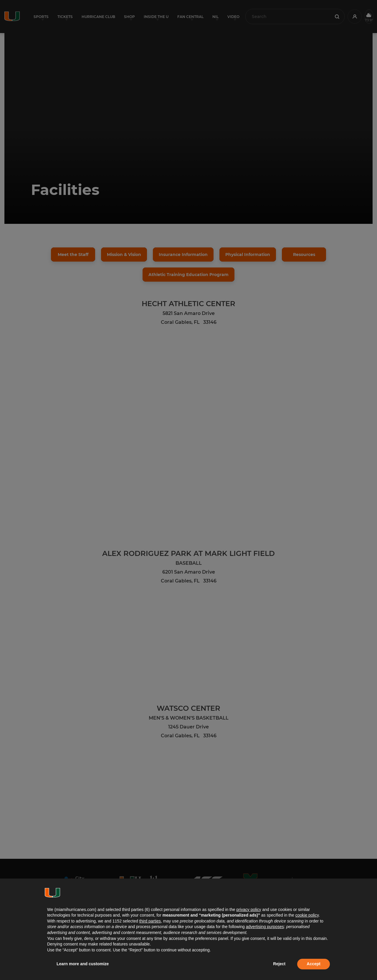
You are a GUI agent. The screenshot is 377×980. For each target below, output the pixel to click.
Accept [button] (314, 964)
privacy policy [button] (249, 910)
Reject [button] (279, 964)
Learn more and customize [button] (83, 964)
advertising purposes (265, 927)
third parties (150, 921)
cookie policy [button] (307, 915)
